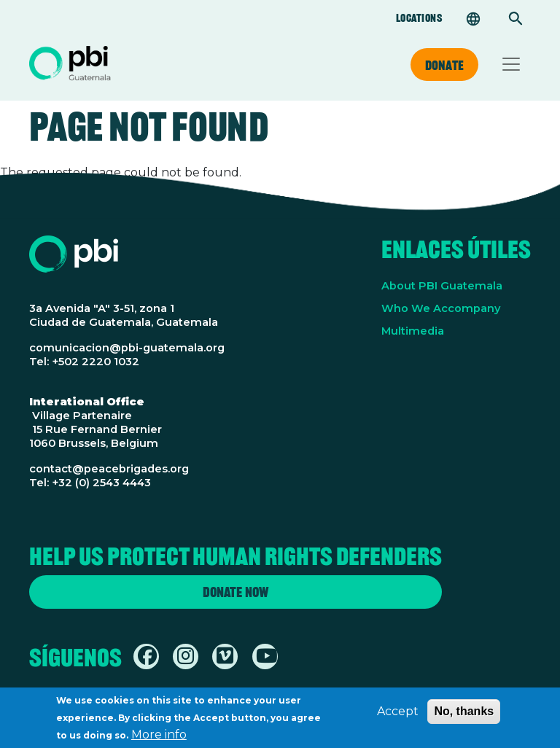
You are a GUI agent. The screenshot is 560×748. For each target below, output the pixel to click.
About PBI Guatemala (442, 286)
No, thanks (464, 716)
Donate (444, 65)
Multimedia (413, 331)
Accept (398, 716)
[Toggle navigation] (511, 64)
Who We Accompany (441, 308)
